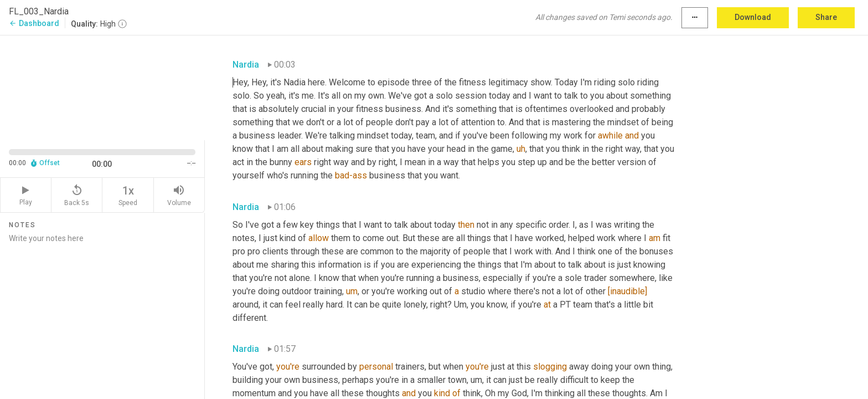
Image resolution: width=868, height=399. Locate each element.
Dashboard (34, 23)
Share (826, 17)
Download (753, 17)
